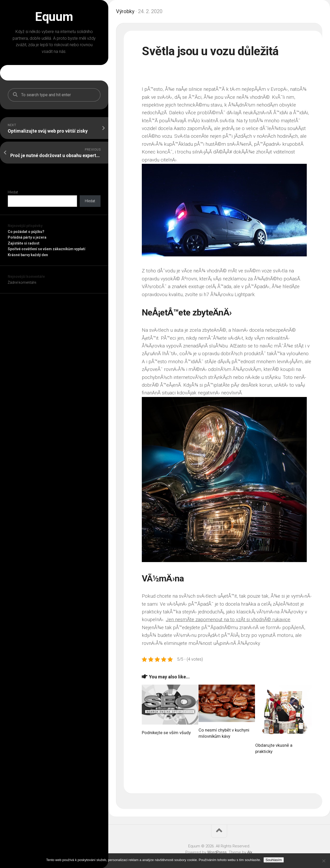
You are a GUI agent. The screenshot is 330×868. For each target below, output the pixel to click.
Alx (250, 852)
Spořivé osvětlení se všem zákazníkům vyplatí (47, 249)
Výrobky (125, 11)
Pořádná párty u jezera (27, 237)
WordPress (217, 852)
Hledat (13, 192)
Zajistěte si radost (24, 243)
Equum (54, 17)
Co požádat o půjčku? (26, 232)
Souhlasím (274, 860)
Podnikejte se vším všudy (166, 732)
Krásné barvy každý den (28, 255)
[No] (324, 861)
